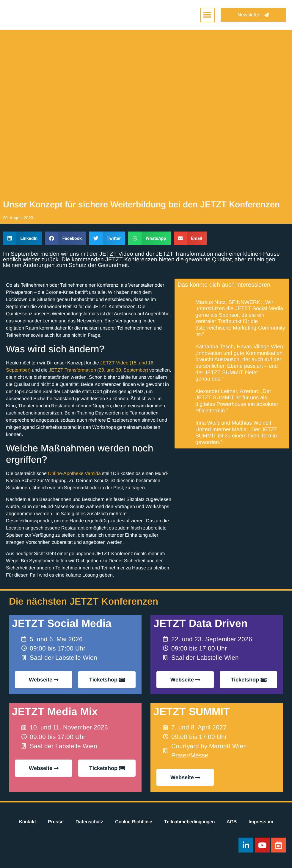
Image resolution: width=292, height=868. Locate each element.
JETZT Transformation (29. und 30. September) (98, 370)
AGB (232, 822)
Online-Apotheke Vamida (74, 473)
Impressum (261, 822)
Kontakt (28, 822)
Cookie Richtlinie (134, 822)
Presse (56, 822)
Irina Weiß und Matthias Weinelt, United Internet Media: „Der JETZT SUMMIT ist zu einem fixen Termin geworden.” (236, 433)
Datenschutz (89, 822)
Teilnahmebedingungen (189, 822)
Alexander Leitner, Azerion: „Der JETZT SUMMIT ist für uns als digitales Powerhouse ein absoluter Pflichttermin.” (237, 401)
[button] (207, 15)
